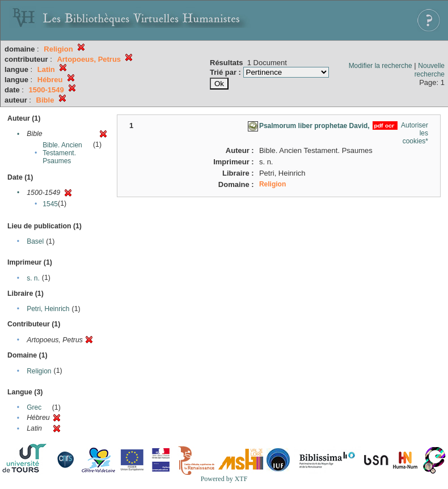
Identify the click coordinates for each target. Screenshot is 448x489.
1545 (50, 204)
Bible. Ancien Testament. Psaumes (62, 153)
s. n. (33, 278)
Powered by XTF (224, 479)
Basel (35, 241)
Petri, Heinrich (48, 309)
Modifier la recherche (381, 66)
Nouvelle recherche (430, 70)
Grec (34, 407)
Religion (39, 371)
